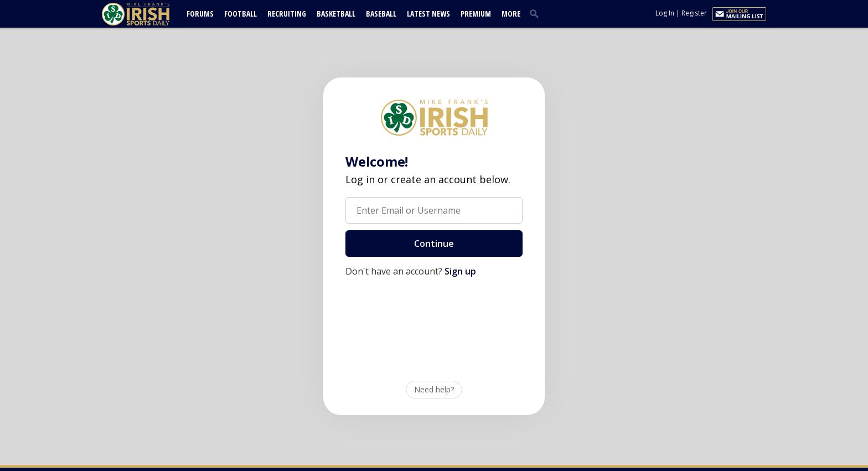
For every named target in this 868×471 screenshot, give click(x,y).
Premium (476, 14)
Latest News (428, 14)
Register (694, 13)
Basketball (336, 14)
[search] (536, 13)
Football (241, 14)
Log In (665, 13)
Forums (200, 14)
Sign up (460, 271)
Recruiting (287, 14)
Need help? (434, 389)
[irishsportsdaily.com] (149, 14)
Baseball (381, 14)
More (511, 14)
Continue (434, 244)
